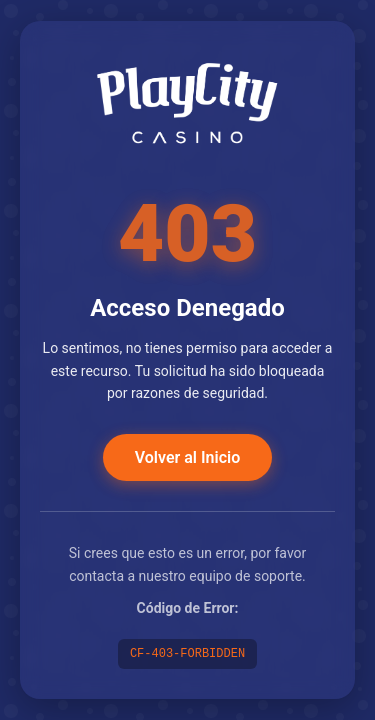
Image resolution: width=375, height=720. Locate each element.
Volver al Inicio (187, 457)
